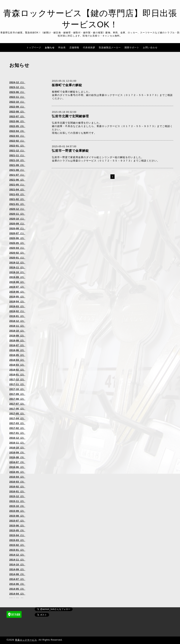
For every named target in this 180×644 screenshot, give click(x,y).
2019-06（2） (17, 292)
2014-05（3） (17, 589)
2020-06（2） (17, 238)
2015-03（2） (17, 540)
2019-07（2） (17, 287)
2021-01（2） (17, 204)
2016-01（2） (17, 492)
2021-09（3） (17, 165)
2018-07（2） (17, 345)
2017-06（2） (17, 409)
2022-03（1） (17, 136)
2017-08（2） (17, 399)
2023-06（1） (17, 92)
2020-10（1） (17, 219)
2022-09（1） (17, 107)
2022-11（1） (17, 97)
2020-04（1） (17, 248)
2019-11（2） (17, 267)
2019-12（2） (17, 263)
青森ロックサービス (26, 640)
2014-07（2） (17, 579)
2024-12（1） (17, 82)
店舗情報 (74, 48)
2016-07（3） (17, 462)
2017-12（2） (17, 380)
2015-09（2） (17, 511)
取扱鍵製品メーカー (110, 48)
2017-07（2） (17, 404)
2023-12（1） (17, 87)
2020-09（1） (17, 224)
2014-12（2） (17, 555)
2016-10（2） (17, 448)
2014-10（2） (17, 565)
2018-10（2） (17, 331)
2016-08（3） (17, 457)
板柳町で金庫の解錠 (67, 85)
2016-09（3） (17, 453)
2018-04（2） (17, 360)
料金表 (62, 48)
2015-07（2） (17, 521)
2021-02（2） (17, 199)
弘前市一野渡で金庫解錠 (70, 151)
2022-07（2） (17, 117)
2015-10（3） (17, 506)
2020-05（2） (17, 243)
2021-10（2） (17, 160)
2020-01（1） (17, 258)
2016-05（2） (17, 472)
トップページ (34, 48)
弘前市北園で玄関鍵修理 (70, 116)
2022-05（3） (17, 126)
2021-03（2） (17, 194)
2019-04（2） (17, 302)
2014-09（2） (17, 569)
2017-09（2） (17, 394)
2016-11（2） (17, 443)
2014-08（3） (17, 574)
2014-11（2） (17, 560)
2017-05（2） (17, 414)
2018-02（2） (17, 370)
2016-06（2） (17, 467)
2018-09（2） (17, 336)
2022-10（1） (17, 102)
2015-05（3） (17, 530)
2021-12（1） (17, 151)
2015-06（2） (17, 526)
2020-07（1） (17, 233)
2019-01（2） (17, 316)
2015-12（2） (17, 496)
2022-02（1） (17, 141)
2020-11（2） (17, 214)
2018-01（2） (17, 375)
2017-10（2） (17, 389)
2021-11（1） (17, 155)
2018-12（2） (17, 321)
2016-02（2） (17, 487)
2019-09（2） (17, 277)
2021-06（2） (17, 180)
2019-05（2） (17, 297)
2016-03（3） (17, 482)
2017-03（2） (17, 423)
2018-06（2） (17, 350)
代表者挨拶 (89, 48)
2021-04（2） (17, 190)
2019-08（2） (17, 282)
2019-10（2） (17, 272)
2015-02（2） (17, 545)
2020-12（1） (17, 209)
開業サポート (132, 48)
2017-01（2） (17, 433)
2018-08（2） (17, 341)
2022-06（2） (17, 121)
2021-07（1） (17, 175)
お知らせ (50, 48)
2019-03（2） (17, 306)
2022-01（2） (17, 146)
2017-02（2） (17, 428)
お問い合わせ (150, 48)
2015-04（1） (17, 535)
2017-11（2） (17, 384)
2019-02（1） (17, 311)
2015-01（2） (17, 550)
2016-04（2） (17, 477)
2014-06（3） (17, 584)
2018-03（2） (17, 365)
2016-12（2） (17, 438)
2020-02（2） (17, 253)
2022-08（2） (17, 112)
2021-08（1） (17, 170)
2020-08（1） (17, 229)
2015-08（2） (17, 516)
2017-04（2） (17, 418)
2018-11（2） (17, 326)
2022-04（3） (17, 131)
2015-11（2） (17, 501)
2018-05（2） (17, 355)
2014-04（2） (17, 594)
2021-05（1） (17, 185)
